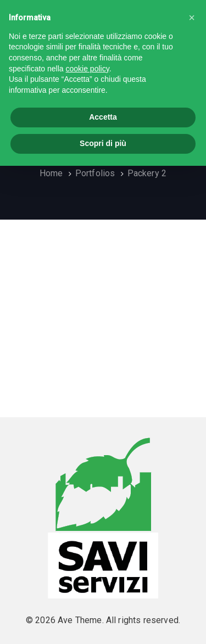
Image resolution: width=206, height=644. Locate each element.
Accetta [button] (103, 117)
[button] (192, 18)
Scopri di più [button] (103, 143)
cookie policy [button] (88, 69)
